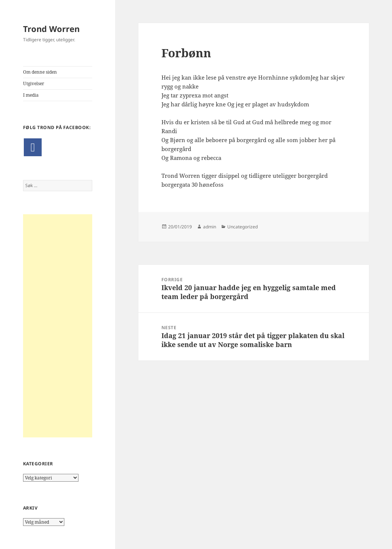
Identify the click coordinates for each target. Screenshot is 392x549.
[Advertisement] (58, 326)
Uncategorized (242, 227)
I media (31, 95)
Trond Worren (51, 29)
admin (210, 227)
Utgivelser (34, 84)
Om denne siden (40, 72)
